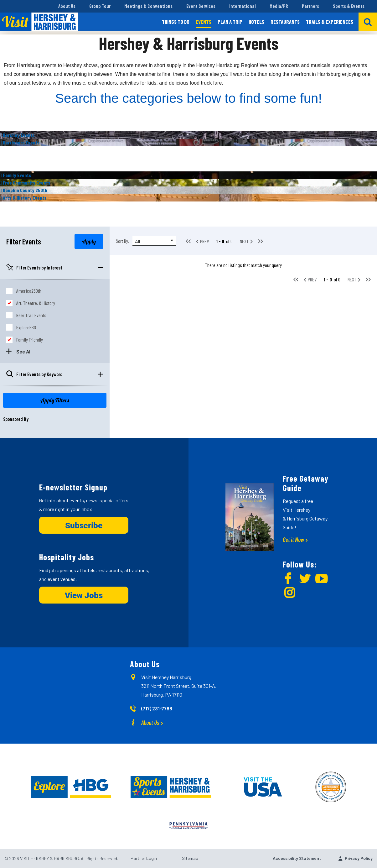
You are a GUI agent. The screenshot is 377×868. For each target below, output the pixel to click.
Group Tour (100, 6)
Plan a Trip (230, 22)
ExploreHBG (26, 327)
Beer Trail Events (31, 315)
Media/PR (279, 6)
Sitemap (190, 858)
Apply (89, 241)
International (243, 6)
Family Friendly (30, 340)
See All (24, 351)
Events (204, 22)
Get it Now (293, 539)
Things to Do (176, 22)
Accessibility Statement (297, 858)
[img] (189, 135)
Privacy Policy (359, 858)
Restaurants (285, 22)
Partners (310, 6)
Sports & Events (349, 6)
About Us (67, 6)
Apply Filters (55, 400)
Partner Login (144, 858)
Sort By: (123, 241)
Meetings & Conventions (148, 6)
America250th (29, 291)
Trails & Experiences (330, 22)
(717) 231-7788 (157, 708)
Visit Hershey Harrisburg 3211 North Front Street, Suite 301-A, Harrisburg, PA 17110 (179, 686)
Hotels (256, 22)
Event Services (201, 6)
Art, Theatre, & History (36, 303)
